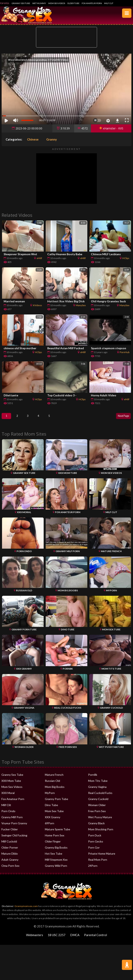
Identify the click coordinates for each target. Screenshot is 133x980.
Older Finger (53, 845)
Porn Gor (94, 851)
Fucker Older (10, 833)
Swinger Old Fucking (14, 839)
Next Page (121, 418)
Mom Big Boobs (55, 791)
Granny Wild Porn (56, 870)
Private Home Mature (102, 858)
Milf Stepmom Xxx (56, 864)
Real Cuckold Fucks (100, 797)
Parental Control (96, 939)
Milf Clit (109, 3)
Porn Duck (95, 839)
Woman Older (97, 809)
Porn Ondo (8, 815)
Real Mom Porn (98, 864)
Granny (52, 139)
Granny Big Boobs (56, 851)
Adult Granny (10, 864)
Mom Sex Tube (54, 815)
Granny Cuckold (98, 803)
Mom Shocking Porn (101, 833)
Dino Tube (51, 809)
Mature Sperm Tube (58, 833)
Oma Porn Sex (10, 870)
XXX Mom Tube (11, 785)
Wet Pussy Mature (100, 821)
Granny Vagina (97, 791)
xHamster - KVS (111, 128)
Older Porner (10, 851)
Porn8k (93, 779)
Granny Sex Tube (21, 3)
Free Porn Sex (97, 815)
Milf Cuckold (9, 845)
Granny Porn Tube (56, 803)
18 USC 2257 (57, 939)
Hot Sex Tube (54, 858)
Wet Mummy (39, 3)
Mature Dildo (10, 858)
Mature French (54, 779)
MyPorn (50, 797)
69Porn (50, 827)
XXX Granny (53, 821)
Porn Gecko (96, 845)
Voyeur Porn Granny (14, 827)
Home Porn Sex (55, 839)
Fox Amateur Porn (92, 3)
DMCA (75, 939)
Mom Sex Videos (57, 3)
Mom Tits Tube (98, 785)
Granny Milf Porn (12, 821)
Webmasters (35, 939)
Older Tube (73, 3)
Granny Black (96, 827)
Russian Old (52, 785)
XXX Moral (8, 797)
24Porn (93, 870)
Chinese (33, 139)
